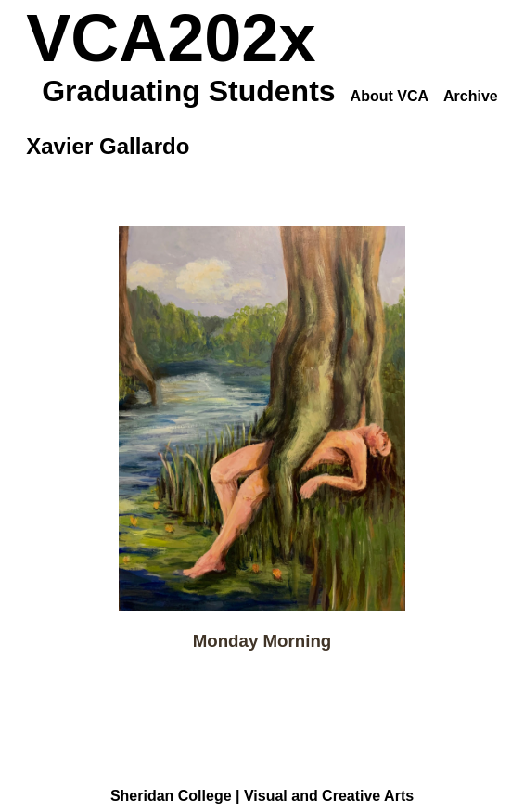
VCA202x (171, 38)
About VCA (390, 96)
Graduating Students (188, 91)
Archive (471, 96)
